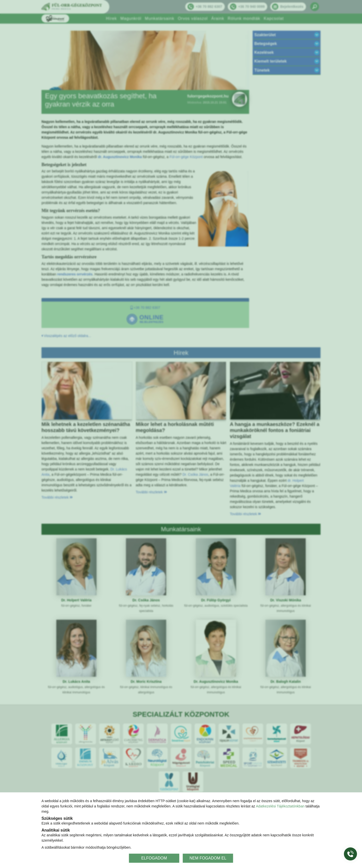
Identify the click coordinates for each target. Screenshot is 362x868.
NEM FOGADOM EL (208, 858)
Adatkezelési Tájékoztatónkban (280, 806)
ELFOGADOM (154, 858)
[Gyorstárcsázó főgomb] (350, 854)
